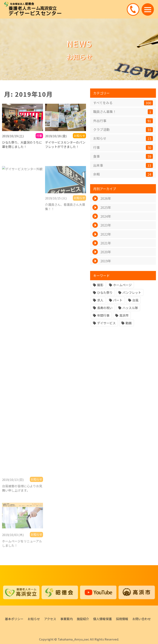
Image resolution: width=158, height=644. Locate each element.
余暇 (123, 175)
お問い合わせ (142, 619)
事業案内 (66, 619)
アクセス (50, 619)
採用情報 (122, 619)
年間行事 (103, 316)
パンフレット (132, 293)
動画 (129, 323)
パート (118, 300)
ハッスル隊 (130, 308)
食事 (123, 157)
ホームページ (122, 285)
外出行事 (123, 121)
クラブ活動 (123, 130)
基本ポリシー (14, 619)
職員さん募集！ (123, 112)
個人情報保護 (102, 619)
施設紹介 (83, 619)
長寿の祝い (105, 308)
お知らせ (123, 139)
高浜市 (124, 316)
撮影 (100, 285)
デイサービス (106, 323)
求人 (100, 300)
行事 (123, 148)
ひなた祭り (105, 293)
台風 (135, 300)
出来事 (123, 166)
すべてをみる (123, 103)
